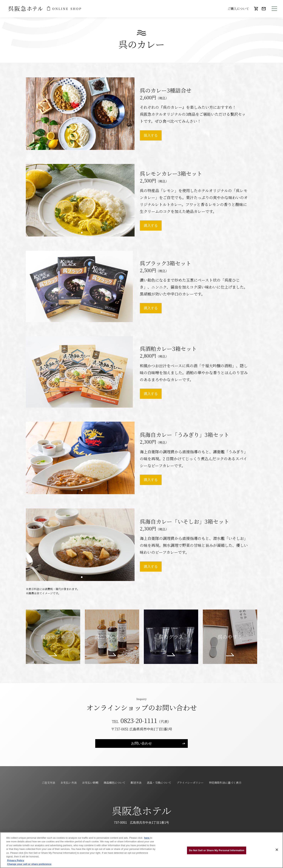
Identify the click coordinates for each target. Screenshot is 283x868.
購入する (151, 135)
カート (256, 10)
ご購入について (238, 9)
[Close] (277, 850)
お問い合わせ (264, 10)
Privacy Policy (16, 860)
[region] (141, 850)
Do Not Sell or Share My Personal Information (217, 850)
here (147, 838)
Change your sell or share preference (29, 864)
